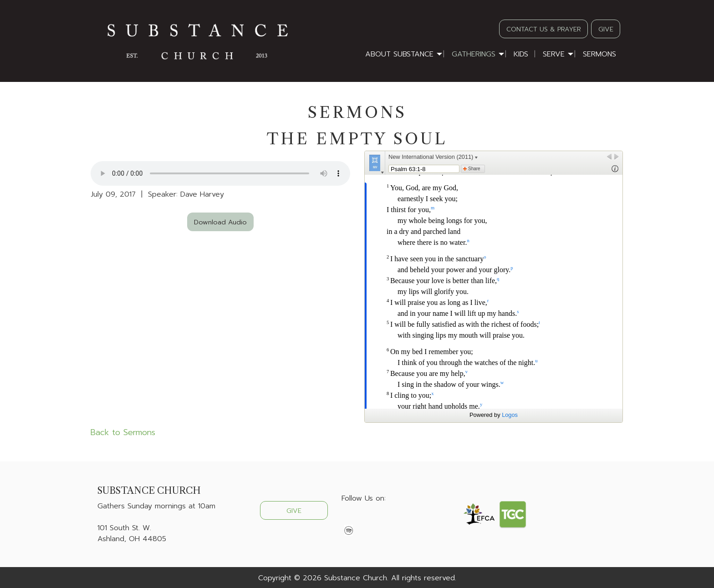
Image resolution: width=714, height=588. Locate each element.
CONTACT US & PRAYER (544, 29)
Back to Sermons (123, 432)
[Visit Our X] (363, 520)
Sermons (599, 54)
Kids (521, 54)
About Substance (399, 54)
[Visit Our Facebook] (349, 520)
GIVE (606, 29)
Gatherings (474, 54)
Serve (554, 54)
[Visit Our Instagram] (378, 520)
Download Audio (220, 222)
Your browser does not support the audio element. (220, 173)
